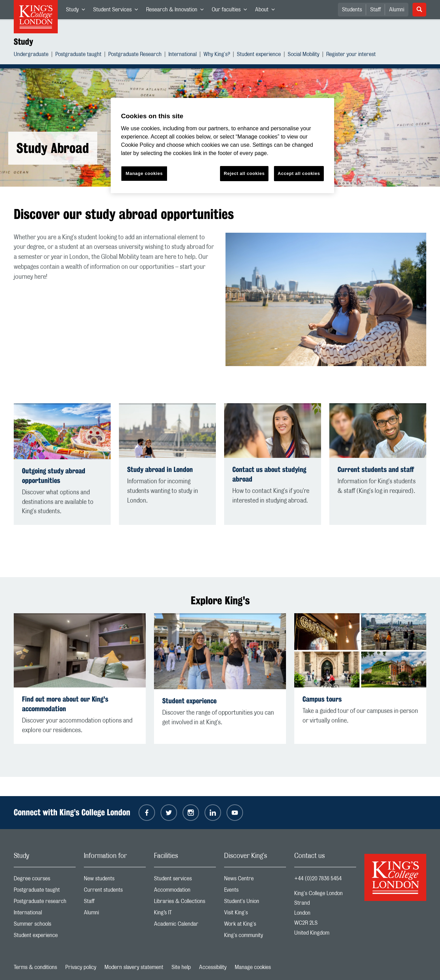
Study (78, 11)
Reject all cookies (244, 173)
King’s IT (185, 914)
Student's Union (255, 903)
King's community (255, 937)
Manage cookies (253, 967)
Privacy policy (81, 967)
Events (255, 891)
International (183, 55)
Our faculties (231, 11)
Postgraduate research (45, 903)
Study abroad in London (160, 469)
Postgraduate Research (135, 55)
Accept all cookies (299, 173)
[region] (222, 146)
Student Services (118, 11)
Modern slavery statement (134, 967)
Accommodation (185, 891)
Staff (376, 10)
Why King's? (217, 55)
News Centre (255, 880)
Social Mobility (304, 55)
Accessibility (213, 967)
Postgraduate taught (78, 55)
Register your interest (351, 55)
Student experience (259, 55)
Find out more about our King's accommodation (65, 704)
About (267, 11)
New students (115, 880)
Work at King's (255, 926)
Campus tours (322, 699)
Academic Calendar (185, 926)
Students (352, 10)
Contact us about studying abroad (269, 474)
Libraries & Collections (185, 903)
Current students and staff (376, 469)
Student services (185, 880)
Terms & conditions (35, 967)
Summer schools (45, 926)
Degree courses (45, 880)
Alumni (397, 10)
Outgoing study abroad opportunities (54, 476)
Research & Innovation (177, 11)
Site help (181, 967)
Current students (115, 891)
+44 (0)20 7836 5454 (318, 879)
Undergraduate (31, 55)
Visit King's (255, 914)
